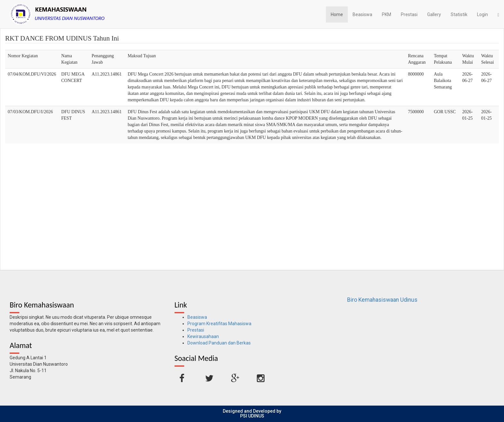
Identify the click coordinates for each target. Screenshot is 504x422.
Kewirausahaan (203, 336)
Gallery (434, 14)
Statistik (459, 14)
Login (482, 14)
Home (337, 14)
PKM (387, 14)
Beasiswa (362, 14)
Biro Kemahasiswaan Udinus (382, 300)
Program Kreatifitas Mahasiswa (219, 324)
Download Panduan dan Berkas (219, 343)
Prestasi (409, 14)
